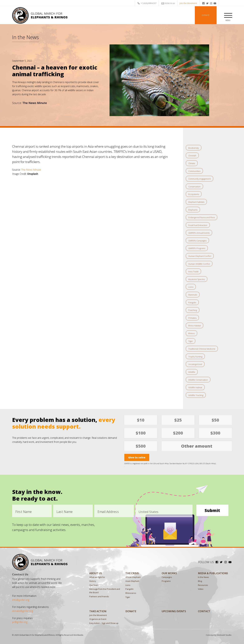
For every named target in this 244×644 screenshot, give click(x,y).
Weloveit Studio (224, 635)
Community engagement (199, 179)
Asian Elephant (132, 581)
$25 (178, 420)
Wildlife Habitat (195, 387)
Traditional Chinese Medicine (202, 349)
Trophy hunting (195, 357)
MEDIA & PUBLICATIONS (213, 573)
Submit (212, 510)
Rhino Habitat (195, 326)
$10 (141, 420)
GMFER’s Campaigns (197, 241)
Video (201, 589)
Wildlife (192, 372)
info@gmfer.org (21, 600)
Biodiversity (194, 148)
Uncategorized (195, 364)
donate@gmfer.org (23, 611)
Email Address (108, 512)
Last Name (65, 512)
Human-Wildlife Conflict (199, 264)
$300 (215, 433)
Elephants (193, 210)
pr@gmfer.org (20, 622)
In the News (26, 37)
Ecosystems (194, 194)
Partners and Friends (99, 597)
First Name (24, 512)
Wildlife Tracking (196, 395)
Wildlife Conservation (198, 380)
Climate (192, 163)
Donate (206, 15)
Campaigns (167, 577)
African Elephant (133, 577)
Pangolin (192, 303)
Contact (204, 611)
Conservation (194, 187)
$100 (141, 433)
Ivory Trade (193, 272)
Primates (192, 318)
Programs (166, 581)
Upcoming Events (174, 611)
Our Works (169, 573)
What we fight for (97, 577)
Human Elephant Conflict (200, 256)
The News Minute (31, 170)
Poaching (193, 310)
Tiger (191, 341)
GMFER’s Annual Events (199, 233)
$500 (141, 446)
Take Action (98, 611)
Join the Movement (188, 3)
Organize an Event (98, 619)
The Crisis (132, 573)
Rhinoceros (131, 593)
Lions (191, 287)
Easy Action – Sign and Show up (104, 623)
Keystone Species (197, 279)
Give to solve (137, 457)
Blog (200, 581)
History (93, 581)
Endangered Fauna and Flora (202, 217)
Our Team (94, 585)
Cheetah (192, 156)
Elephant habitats (196, 202)
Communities (194, 171)
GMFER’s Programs (197, 248)
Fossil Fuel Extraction (198, 225)
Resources (203, 585)
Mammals (193, 295)
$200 (178, 433)
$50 (215, 420)
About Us (96, 573)
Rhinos (191, 333)
